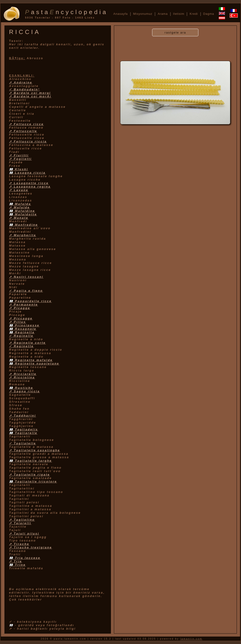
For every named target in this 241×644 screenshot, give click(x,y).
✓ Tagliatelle (23, 443)
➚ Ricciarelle (23, 374)
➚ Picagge (20, 308)
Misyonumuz (143, 14)
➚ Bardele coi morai (30, 93)
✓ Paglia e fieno (26, 291)
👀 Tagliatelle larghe (30, 461)
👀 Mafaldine (22, 211)
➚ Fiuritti (19, 155)
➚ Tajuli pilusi (24, 534)
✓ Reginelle (21, 336)
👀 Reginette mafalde (31, 360)
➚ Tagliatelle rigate (30, 475)
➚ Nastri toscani (26, 277)
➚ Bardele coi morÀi (30, 96)
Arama (163, 14)
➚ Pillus (17, 322)
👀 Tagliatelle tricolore (33, 481)
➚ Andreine (21, 82)
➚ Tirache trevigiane (31, 547)
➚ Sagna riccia (24, 391)
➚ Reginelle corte (27, 343)
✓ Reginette (21, 346)
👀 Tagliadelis (23, 429)
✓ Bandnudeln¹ (24, 89)
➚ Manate (19, 218)
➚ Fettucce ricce (26, 124)
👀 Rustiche (21, 388)
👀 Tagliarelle (23, 433)
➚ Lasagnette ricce (29, 183)
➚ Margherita (23, 235)
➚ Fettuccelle (23, 131)
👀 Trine (17, 565)
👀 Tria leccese (25, 558)
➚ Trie (16, 561)
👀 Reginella (22, 332)
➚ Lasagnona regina (30, 187)
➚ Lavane (19, 190)
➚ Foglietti (20, 159)
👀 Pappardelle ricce (30, 301)
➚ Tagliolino (22, 520)
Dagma (209, 14)
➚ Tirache (19, 544)
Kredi (194, 14)
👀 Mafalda (20, 204)
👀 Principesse (24, 325)
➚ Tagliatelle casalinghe (35, 450)
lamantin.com (191, 639)
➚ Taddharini (23, 416)
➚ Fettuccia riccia (28, 141)
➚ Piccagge (21, 318)
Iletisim (179, 14)
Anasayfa (121, 14)
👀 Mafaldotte (23, 214)
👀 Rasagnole (23, 329)
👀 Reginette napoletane (34, 364)
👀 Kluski (19, 169)
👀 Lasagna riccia (27, 173)
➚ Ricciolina (22, 377)
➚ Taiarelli (20, 523)
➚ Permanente (23, 305)
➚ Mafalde (19, 207)
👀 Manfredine (23, 225)
